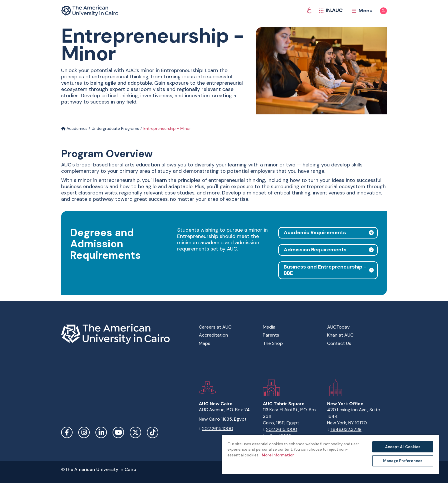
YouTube (118, 432)
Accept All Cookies (403, 447)
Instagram (84, 432)
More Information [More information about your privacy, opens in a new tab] (278, 455)
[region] (330, 454)
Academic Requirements (315, 232)
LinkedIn (101, 432)
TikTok (153, 432)
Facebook (67, 432)
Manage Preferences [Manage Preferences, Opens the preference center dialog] (403, 461)
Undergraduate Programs (115, 128)
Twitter (135, 432)
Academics (74, 128)
